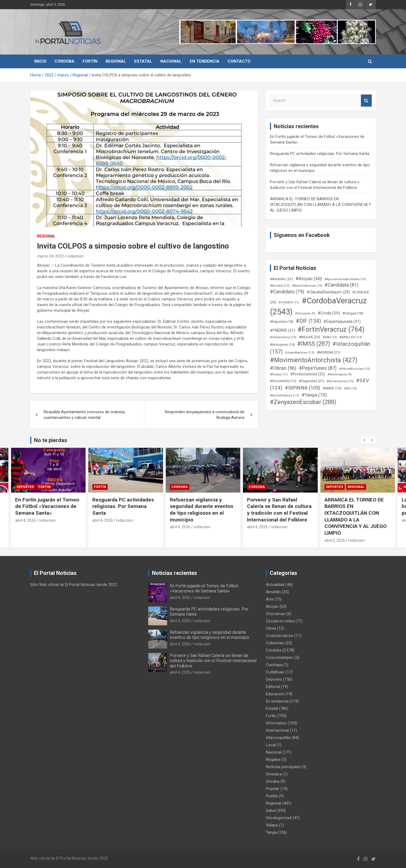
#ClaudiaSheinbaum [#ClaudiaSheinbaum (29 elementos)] (328, 292)
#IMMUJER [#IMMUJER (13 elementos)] (351, 337)
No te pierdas (51, 440)
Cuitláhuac (275, 672)
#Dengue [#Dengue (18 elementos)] (353, 313)
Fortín (90, 61)
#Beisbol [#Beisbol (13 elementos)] (280, 286)
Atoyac (272, 606)
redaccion (75, 256)
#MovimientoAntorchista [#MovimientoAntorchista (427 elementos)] (314, 360)
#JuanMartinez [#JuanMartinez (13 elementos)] (300, 352)
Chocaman (276, 614)
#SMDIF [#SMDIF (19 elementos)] (332, 388)
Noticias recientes (175, 573)
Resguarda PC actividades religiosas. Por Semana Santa (320, 154)
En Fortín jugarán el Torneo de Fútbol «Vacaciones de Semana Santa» (47, 506)
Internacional (277, 730)
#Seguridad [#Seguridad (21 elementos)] (312, 381)
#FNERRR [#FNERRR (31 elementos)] (282, 330)
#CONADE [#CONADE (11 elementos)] (289, 302)
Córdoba (65, 61)
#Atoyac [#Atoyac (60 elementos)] (309, 279)
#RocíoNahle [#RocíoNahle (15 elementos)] (283, 381)
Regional (116, 61)
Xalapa (272, 825)
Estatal (143, 61)
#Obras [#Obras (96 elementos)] (283, 368)
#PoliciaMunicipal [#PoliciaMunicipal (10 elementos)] (354, 369)
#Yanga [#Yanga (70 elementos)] (314, 395)
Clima (271, 628)
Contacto (239, 61)
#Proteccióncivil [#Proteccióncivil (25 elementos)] (308, 374)
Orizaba (273, 781)
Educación (275, 694)
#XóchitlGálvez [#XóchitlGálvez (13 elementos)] (285, 395)
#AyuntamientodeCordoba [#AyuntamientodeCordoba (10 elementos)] (345, 279)
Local (271, 745)
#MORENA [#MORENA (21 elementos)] (329, 352)
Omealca (274, 774)
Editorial (273, 687)
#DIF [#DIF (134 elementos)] (308, 321)
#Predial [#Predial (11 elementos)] (279, 374)
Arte (270, 599)
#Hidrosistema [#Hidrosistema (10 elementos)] (283, 337)
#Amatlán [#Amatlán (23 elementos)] (282, 279)
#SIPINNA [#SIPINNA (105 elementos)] (302, 388)
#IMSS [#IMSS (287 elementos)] (314, 344)
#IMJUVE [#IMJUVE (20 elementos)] (309, 337)
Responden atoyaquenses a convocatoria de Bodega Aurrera (205, 415)
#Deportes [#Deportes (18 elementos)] (282, 322)
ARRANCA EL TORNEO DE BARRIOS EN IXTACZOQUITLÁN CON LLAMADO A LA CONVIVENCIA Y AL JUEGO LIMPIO (321, 205)
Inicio (40, 61)
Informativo (276, 723)
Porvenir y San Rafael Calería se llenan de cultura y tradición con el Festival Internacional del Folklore (279, 510)
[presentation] (364, 440)
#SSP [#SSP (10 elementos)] (350, 389)
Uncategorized (279, 818)
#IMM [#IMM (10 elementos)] (330, 337)
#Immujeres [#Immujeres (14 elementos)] (282, 345)
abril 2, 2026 (335, 540)
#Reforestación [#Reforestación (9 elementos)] (340, 374)
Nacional (171, 61)
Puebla (272, 796)
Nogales (273, 760)
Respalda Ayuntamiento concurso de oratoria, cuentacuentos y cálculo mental (84, 415)
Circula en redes (280, 621)
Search (366, 101)
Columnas (275, 643)
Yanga (271, 832)
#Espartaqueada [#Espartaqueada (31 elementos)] (342, 321)
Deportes (25, 487)
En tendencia (205, 61)
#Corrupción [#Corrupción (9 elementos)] (305, 313)
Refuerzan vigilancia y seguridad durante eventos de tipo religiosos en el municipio (202, 510)
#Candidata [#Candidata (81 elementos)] (341, 285)
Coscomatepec (280, 657)
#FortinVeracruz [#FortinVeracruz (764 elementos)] (331, 329)
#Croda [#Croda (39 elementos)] (329, 313)
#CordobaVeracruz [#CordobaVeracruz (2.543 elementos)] (318, 306)
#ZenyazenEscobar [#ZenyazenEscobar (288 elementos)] (303, 402)
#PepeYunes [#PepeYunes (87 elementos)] (318, 368)
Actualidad (275, 585)
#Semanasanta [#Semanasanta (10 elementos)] (340, 381)
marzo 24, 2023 (50, 256)
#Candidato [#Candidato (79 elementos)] (287, 292)
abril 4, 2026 (25, 520)
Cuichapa (274, 665)
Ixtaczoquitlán (278, 738)
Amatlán (273, 592)
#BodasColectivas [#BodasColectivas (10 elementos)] (307, 286)
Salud (271, 811)
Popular (273, 789)
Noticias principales (283, 767)
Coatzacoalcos (280, 636)
